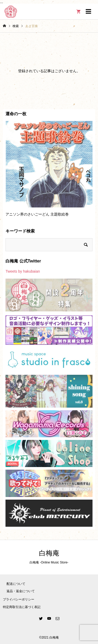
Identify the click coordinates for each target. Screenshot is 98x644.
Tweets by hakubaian (23, 271)
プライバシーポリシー (19, 599)
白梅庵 (49, 553)
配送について (16, 584)
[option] (49, 171)
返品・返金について (21, 591)
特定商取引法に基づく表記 (22, 607)
